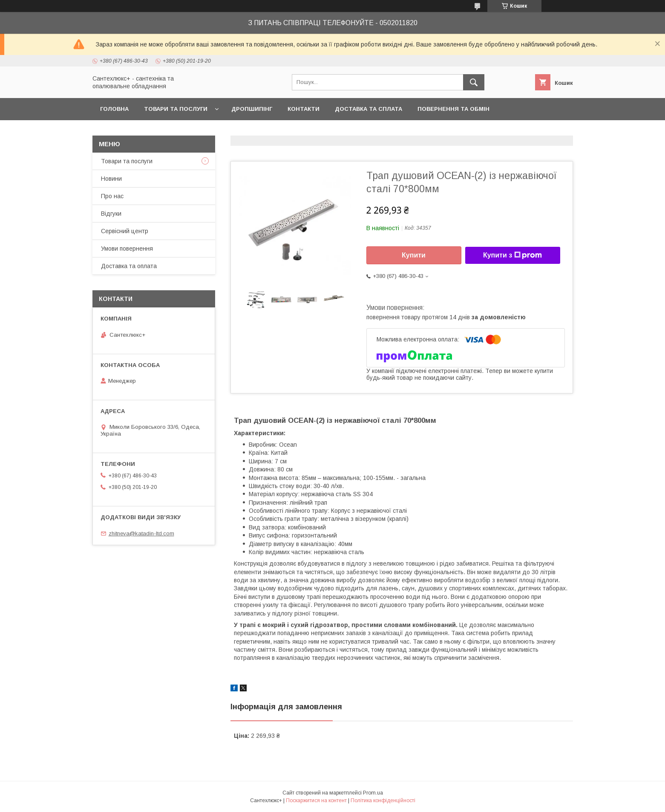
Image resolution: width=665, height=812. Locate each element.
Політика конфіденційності (383, 800)
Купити (414, 255)
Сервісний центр (125, 231)
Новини (111, 179)
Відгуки (111, 214)
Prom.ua (373, 793)
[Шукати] (474, 82)
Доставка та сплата (368, 109)
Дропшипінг (252, 109)
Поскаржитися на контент (316, 800)
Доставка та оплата (129, 266)
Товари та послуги (176, 109)
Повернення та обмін (453, 109)
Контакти (304, 109)
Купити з (512, 255)
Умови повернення (127, 249)
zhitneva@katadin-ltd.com (141, 533)
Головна (114, 109)
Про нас (112, 196)
